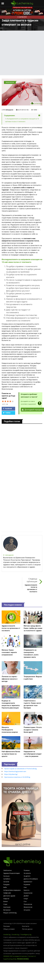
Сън (25, 901)
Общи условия (9, 929)
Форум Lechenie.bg (10, 913)
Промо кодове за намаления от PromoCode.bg (20, 769)
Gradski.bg (7, 934)
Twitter (7, 413)
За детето (27, 876)
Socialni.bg (15, 934)
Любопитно (8, 870)
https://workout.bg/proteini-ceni (15, 771)
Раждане (6, 884)
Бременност (28, 882)
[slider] (8, 401)
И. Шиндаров (8, 110)
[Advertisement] (21, 53)
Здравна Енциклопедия (12, 873)
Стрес (5, 904)
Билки (5, 901)
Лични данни (27, 929)
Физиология (28, 907)
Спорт (26, 899)
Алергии (6, 899)
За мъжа (6, 876)
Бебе (5, 887)
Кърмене (27, 884)
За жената (27, 873)
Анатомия (7, 907)
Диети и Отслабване (31, 879)
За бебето (7, 879)
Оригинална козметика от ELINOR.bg (17, 777)
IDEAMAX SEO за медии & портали (15, 956)
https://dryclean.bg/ (11, 774)
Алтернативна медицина (12, 890)
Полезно (27, 870)
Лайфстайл (7, 893)
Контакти (26, 926)
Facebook (7, 409)
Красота (26, 890)
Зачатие (6, 882)
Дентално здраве (9, 896)
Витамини (7, 910)
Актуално (27, 910)
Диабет (26, 896)
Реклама (7, 926)
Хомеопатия (28, 893)
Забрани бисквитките (23, 7)
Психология (28, 904)
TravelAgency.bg (26, 934)
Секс (25, 887)
